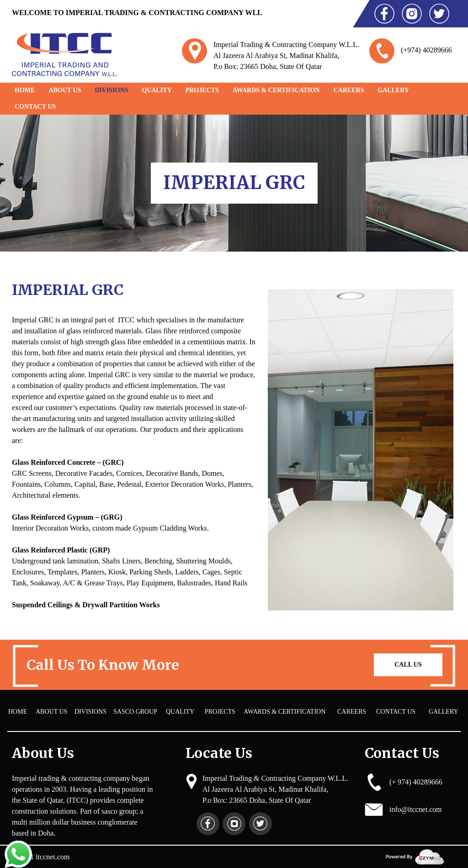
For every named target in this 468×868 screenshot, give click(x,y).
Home (25, 90)
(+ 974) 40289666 (416, 782)
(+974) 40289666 (426, 50)
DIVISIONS (111, 90)
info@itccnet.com (416, 809)
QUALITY (157, 90)
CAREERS (349, 90)
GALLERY (393, 90)
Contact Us (35, 107)
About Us (65, 90)
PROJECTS (202, 90)
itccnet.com (53, 857)
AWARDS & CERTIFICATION (276, 90)
